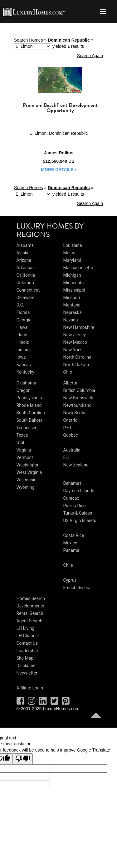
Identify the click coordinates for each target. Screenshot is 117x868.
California (26, 275)
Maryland (72, 260)
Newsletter (27, 673)
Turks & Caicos (78, 513)
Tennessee (27, 428)
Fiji (66, 457)
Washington (28, 465)
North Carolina (77, 357)
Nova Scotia (75, 413)
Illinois (23, 342)
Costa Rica (74, 535)
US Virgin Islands (80, 520)
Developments (30, 606)
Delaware (26, 298)
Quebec (71, 435)
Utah (21, 443)
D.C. (20, 305)
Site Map (25, 658)
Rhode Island (29, 405)
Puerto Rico (75, 506)
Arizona (24, 260)
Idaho (22, 335)
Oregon (24, 390)
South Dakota (30, 420)
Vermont (25, 457)
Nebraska (73, 312)
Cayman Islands (79, 491)
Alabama (25, 245)
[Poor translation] (23, 759)
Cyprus (70, 580)
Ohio (68, 372)
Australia (72, 450)
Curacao (71, 498)
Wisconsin (27, 480)
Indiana (24, 350)
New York (73, 350)
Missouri (72, 298)
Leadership (27, 651)
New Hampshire (79, 327)
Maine (69, 253)
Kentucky (25, 372)
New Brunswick (78, 398)
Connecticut (28, 290)
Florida (23, 312)
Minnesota (74, 283)
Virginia (24, 450)
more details (59, 170)
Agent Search (29, 621)
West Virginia (29, 472)
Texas (22, 435)
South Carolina (31, 413)
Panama (71, 550)
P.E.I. (68, 428)
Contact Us (27, 643)
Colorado (25, 283)
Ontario (71, 420)
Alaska (23, 253)
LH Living (26, 628)
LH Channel (28, 636)
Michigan (72, 275)
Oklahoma (26, 383)
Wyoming (26, 487)
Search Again (90, 56)
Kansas (24, 365)
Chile (68, 565)
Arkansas (26, 268)
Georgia (24, 320)
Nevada (71, 320)
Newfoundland (78, 405)
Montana (72, 305)
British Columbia (79, 390)
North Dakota (76, 365)
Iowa (21, 357)
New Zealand (76, 465)
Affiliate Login (30, 688)
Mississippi (74, 290)
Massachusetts (78, 268)
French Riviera (77, 588)
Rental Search (30, 613)
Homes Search (31, 598)
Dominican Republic (69, 40)
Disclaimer (27, 666)
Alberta (70, 383)
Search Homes (29, 40)
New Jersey (75, 335)
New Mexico (75, 342)
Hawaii (23, 327)
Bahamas (73, 483)
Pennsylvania (29, 398)
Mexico (70, 543)
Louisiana (73, 245)
